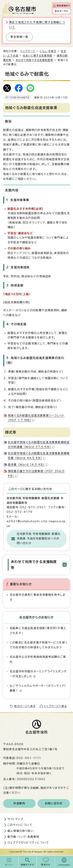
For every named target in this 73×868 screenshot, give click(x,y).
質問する (46, 865)
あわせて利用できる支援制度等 (34, 60)
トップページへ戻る (55, 706)
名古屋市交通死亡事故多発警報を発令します (38, 597)
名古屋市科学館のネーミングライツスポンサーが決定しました (38, 674)
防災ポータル (61, 11)
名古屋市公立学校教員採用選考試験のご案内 (38, 659)
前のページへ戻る (25, 706)
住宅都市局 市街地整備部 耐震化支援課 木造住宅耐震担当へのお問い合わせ (39, 538)
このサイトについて (20, 825)
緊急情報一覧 (19, 37)
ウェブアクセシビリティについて (28, 843)
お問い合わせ (54, 803)
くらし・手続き (48, 51)
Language (64, 865)
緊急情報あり (63, 6)
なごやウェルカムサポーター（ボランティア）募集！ (38, 688)
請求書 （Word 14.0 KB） (28, 465)
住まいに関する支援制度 (38, 56)
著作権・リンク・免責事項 (23, 837)
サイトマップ (15, 819)
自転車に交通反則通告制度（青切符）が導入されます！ (38, 631)
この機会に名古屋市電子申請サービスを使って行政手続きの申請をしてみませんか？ (39, 645)
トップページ (28, 51)
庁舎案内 (19, 803)
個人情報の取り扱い (21, 831)
